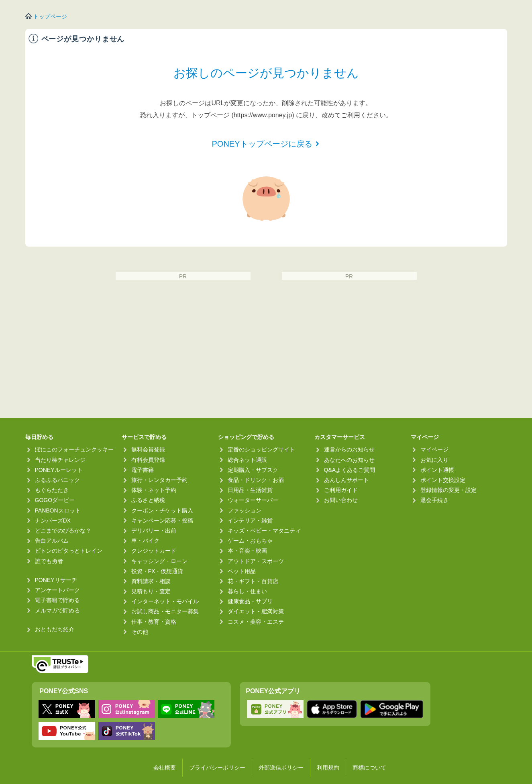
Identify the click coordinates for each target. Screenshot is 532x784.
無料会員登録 (148, 449)
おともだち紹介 (55, 629)
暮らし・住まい (247, 591)
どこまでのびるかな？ (63, 531)
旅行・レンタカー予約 (159, 480)
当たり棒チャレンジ (60, 460)
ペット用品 (242, 571)
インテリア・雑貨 (250, 521)
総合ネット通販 (247, 460)
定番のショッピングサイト (261, 449)
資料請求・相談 (151, 581)
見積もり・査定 (151, 591)
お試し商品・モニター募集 (165, 611)
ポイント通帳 (437, 470)
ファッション (245, 510)
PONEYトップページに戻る (262, 144)
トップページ (50, 16)
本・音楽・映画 (247, 551)
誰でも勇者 (49, 561)
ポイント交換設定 (443, 480)
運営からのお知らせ (349, 449)
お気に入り (434, 460)
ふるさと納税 (148, 500)
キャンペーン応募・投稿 (162, 521)
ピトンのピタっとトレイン (69, 551)
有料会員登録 (148, 460)
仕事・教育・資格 (154, 622)
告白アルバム (52, 541)
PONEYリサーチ (56, 580)
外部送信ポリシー (281, 768)
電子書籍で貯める (57, 600)
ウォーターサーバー (253, 500)
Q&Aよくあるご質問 (350, 470)
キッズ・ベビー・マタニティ (264, 531)
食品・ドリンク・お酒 (256, 480)
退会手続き (434, 500)
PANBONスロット (58, 510)
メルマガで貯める (57, 610)
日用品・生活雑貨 (250, 490)
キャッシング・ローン (159, 561)
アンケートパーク (57, 590)
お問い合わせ (341, 500)
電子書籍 (143, 470)
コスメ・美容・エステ (256, 622)
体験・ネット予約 (154, 490)
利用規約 (328, 768)
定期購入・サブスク (253, 470)
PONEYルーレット (59, 470)
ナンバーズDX (53, 521)
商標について (369, 768)
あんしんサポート (347, 480)
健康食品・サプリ (250, 601)
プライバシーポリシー (217, 768)
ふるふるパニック (57, 480)
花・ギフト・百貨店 (253, 581)
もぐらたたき (52, 490)
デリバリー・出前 (154, 531)
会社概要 (165, 768)
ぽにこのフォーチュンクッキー (74, 449)
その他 (140, 632)
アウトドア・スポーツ (256, 561)
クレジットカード (154, 551)
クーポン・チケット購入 (162, 510)
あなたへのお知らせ (349, 460)
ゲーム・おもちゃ (250, 541)
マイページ (434, 449)
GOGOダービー (55, 500)
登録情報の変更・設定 (448, 490)
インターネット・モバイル (165, 601)
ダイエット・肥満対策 (256, 611)
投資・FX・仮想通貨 (157, 571)
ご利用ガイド (341, 490)
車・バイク (145, 541)
